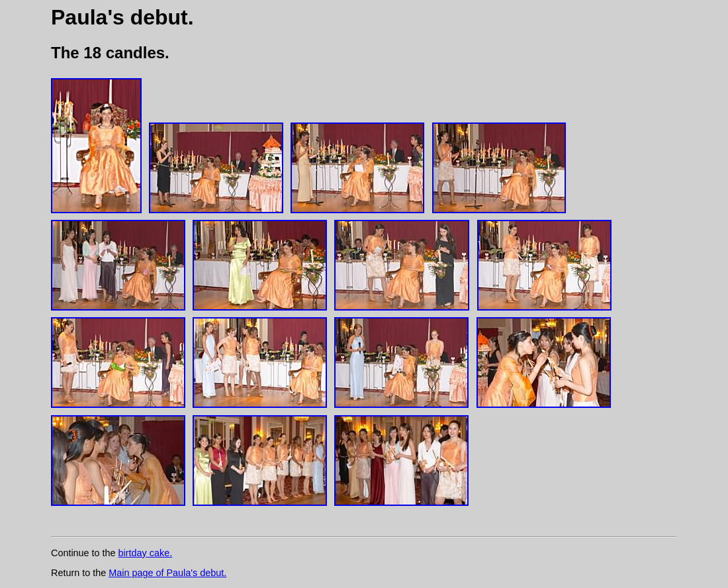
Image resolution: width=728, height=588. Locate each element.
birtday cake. (146, 553)
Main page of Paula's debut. (167, 573)
